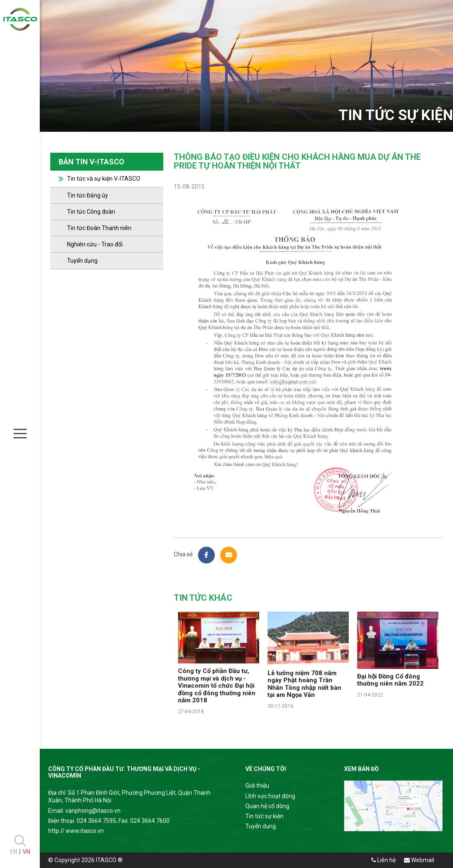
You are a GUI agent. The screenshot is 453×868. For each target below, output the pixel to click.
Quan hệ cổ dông (267, 806)
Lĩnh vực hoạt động (270, 796)
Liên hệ (384, 860)
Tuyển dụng (82, 261)
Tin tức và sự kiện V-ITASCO (104, 179)
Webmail (419, 860)
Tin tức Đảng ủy (88, 195)
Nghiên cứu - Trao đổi (95, 244)
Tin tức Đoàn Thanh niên (99, 228)
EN (14, 852)
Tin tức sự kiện (264, 816)
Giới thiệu (257, 786)
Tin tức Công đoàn (91, 212)
